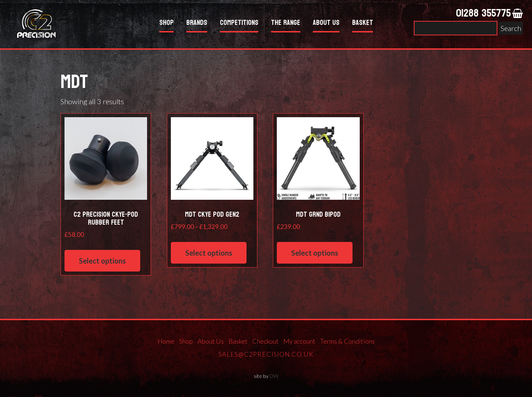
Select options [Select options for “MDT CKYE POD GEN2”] (209, 253)
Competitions (239, 24)
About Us (326, 24)
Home (166, 341)
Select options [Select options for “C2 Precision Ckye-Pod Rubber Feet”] (102, 261)
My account (299, 341)
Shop (167, 24)
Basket (363, 24)
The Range (286, 24)
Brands (197, 24)
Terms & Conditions (347, 341)
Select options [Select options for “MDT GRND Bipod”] (315, 253)
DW (274, 376)
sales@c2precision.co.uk (266, 354)
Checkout (265, 341)
